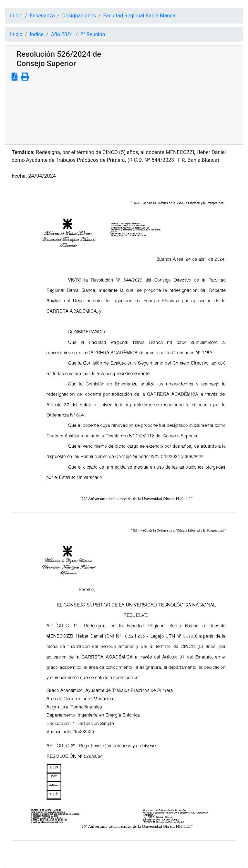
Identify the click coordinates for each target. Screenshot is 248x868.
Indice (37, 34)
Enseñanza (42, 16)
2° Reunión (93, 34)
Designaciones (79, 16)
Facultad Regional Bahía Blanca (139, 16)
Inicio (16, 16)
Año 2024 (62, 34)
